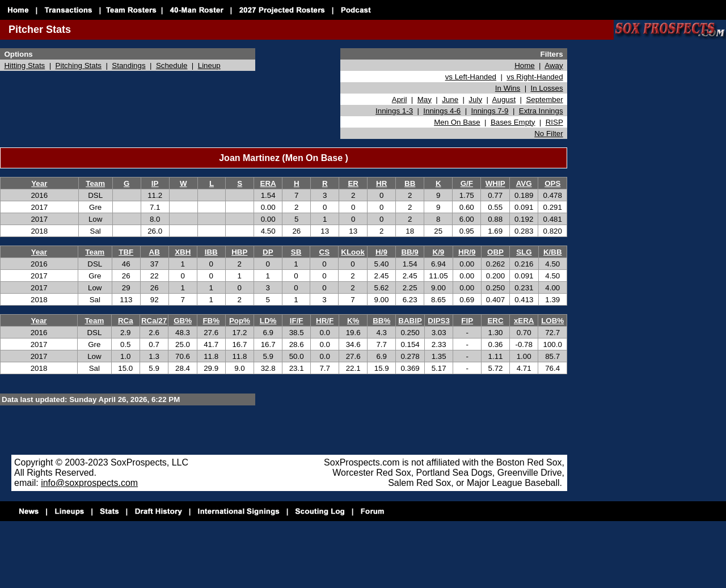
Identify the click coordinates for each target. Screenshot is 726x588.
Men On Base (457, 122)
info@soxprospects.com (89, 483)
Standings (128, 65)
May (425, 100)
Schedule (172, 65)
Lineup (209, 65)
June (450, 100)
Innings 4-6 (442, 111)
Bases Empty (513, 122)
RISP (554, 122)
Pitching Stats (79, 65)
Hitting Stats (24, 65)
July (475, 100)
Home (525, 65)
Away (554, 65)
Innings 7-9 (490, 111)
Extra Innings (541, 111)
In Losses (547, 88)
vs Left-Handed (471, 77)
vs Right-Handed (535, 77)
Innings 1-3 (394, 111)
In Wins (508, 88)
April (400, 100)
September (544, 100)
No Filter (548, 134)
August (504, 100)
